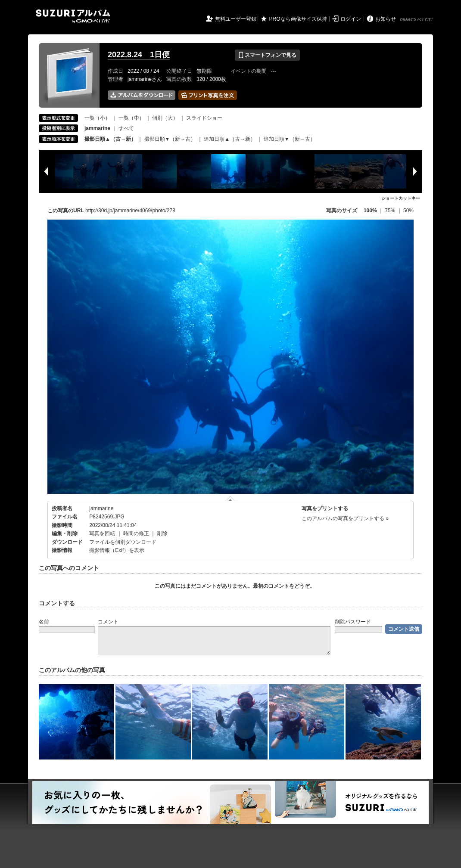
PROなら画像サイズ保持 (298, 19)
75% (391, 211)
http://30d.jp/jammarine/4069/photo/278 (130, 211)
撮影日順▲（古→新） (110, 139)
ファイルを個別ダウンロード (123, 542)
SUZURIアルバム (73, 16)
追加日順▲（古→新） (230, 139)
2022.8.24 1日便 (139, 55)
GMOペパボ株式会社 (417, 20)
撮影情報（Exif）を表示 (117, 550)
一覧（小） (97, 118)
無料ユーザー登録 (236, 19)
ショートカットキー (401, 198)
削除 (162, 533)
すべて (126, 128)
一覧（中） (131, 118)
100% (370, 211)
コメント (108, 622)
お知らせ (386, 19)
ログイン (351, 19)
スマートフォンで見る (267, 55)
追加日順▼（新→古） (290, 139)
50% (408, 211)
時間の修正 (136, 533)
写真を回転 (102, 533)
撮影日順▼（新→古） (170, 139)
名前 (44, 622)
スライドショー (204, 118)
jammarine (101, 508)
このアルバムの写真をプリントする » (345, 518)
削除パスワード (353, 622)
